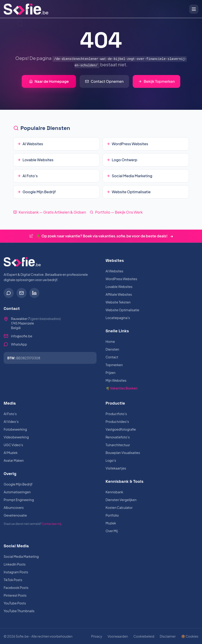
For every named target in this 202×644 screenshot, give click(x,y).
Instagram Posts (16, 572)
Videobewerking (16, 437)
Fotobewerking (15, 429)
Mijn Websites (116, 380)
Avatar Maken (14, 460)
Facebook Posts (16, 588)
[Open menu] (194, 9)
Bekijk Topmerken (156, 81)
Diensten (112, 349)
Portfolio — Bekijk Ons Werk (116, 212)
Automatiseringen (17, 492)
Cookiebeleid (144, 636)
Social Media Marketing (21, 556)
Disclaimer (168, 636)
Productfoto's (116, 414)
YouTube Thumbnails (19, 611)
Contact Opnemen (104, 81)
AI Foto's (10, 414)
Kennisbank (114, 492)
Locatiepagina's (118, 318)
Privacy (97, 636)
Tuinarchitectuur (118, 445)
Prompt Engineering (19, 500)
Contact (112, 357)
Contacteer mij (51, 524)
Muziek (111, 523)
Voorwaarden (118, 636)
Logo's (111, 460)
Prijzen (111, 373)
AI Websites (114, 271)
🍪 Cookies (190, 636)
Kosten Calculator (119, 507)
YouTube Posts (15, 603)
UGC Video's (13, 445)
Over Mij (112, 531)
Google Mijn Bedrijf (18, 484)
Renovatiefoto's (118, 437)
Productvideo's (117, 421)
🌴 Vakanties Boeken (122, 388)
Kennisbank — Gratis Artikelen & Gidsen (50, 212)
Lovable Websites (119, 287)
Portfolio (112, 515)
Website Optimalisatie (123, 310)
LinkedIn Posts (15, 564)
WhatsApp (19, 344)
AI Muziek (11, 453)
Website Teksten (118, 302)
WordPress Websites (121, 279)
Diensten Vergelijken (121, 500)
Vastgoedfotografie (121, 429)
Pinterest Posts (15, 595)
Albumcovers (14, 507)
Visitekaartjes (116, 468)
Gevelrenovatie (15, 515)
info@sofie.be (22, 336)
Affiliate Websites (119, 294)
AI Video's (11, 421)
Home (110, 341)
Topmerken (114, 365)
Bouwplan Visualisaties (123, 453)
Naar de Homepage (49, 81)
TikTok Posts (13, 580)
